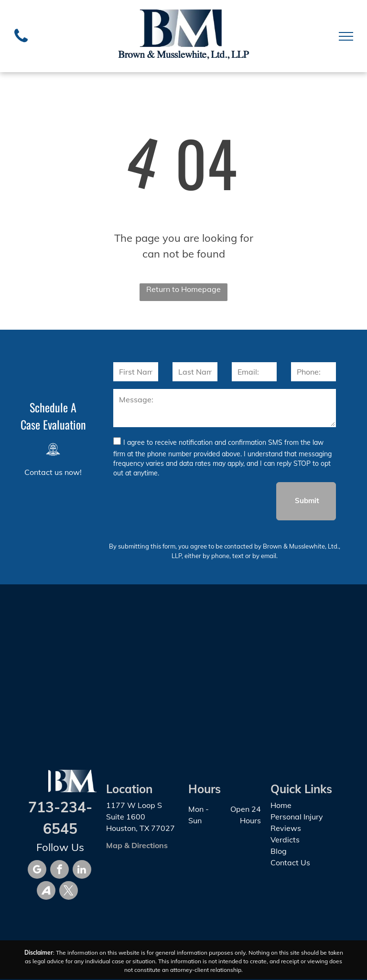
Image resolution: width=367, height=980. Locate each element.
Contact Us (290, 862)
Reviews (286, 828)
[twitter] (69, 892)
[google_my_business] (37, 871)
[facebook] (59, 871)
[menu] (346, 36)
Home (281, 805)
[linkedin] (82, 871)
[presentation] (186, 501)
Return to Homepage (183, 289)
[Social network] (46, 892)
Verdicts (285, 840)
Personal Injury (297, 817)
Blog (279, 851)
